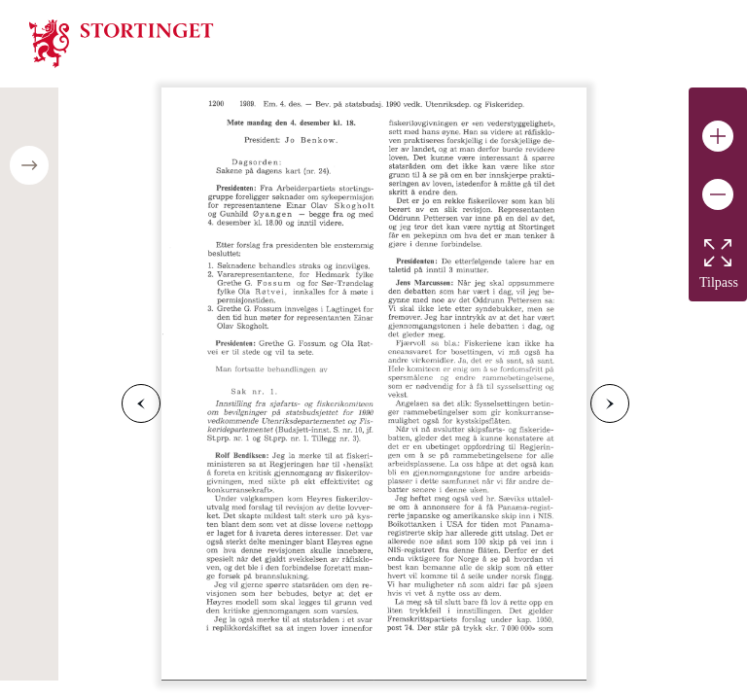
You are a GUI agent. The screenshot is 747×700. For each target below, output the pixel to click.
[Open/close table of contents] (29, 165)
